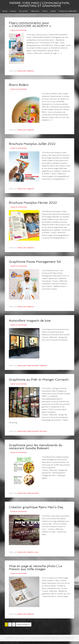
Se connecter (68, 638)
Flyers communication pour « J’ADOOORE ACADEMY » (30, 24)
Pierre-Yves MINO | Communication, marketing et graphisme (40, 4)
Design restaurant (33, 365)
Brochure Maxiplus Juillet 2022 (32, 144)
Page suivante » (24, 624)
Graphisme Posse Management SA (35, 262)
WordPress (56, 638)
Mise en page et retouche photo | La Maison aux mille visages (35, 568)
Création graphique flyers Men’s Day (36, 507)
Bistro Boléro (19, 85)
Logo (37, 552)
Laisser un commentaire (19, 30)
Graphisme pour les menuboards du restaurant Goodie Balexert (36, 447)
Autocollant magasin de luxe (30, 321)
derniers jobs (22, 71)
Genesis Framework (42, 638)
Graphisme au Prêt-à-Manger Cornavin (39, 380)
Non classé (43, 431)
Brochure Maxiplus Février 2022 (33, 203)
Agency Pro (26, 638)
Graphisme (30, 71)
